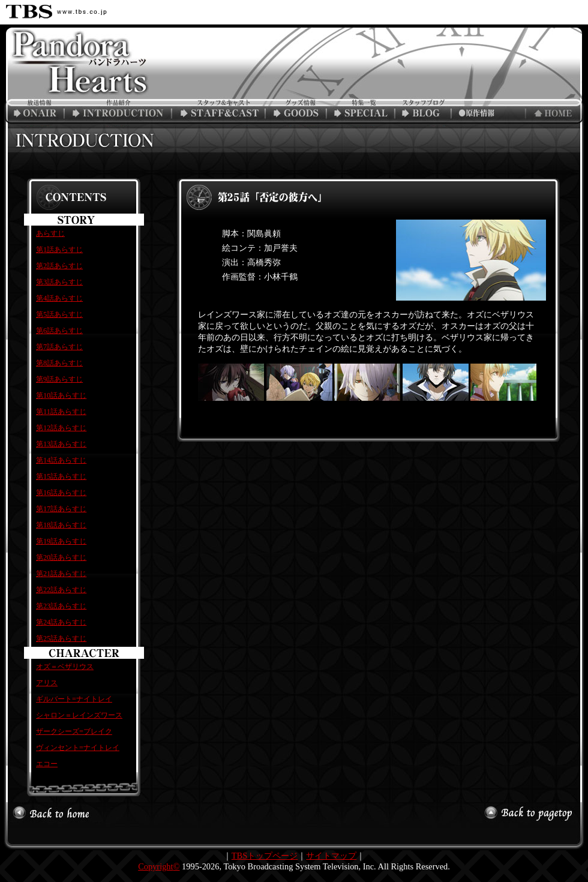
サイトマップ (331, 856)
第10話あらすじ (61, 395)
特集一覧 (364, 112)
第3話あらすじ (59, 282)
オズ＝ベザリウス (65, 667)
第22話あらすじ (61, 590)
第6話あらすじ (59, 331)
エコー (47, 764)
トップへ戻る (51, 813)
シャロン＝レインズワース (79, 715)
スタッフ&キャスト (220, 112)
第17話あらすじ (61, 509)
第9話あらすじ (59, 379)
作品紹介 (120, 112)
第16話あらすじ (61, 493)
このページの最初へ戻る (531, 813)
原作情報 (487, 112)
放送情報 (33, 112)
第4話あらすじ (59, 298)
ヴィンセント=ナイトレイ (78, 748)
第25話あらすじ (61, 638)
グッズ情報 (298, 112)
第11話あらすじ (61, 412)
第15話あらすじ (61, 476)
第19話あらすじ (61, 541)
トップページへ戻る (555, 112)
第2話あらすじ (59, 266)
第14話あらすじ (61, 460)
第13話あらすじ (61, 444)
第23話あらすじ (61, 606)
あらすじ (50, 233)
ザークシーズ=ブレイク (74, 731)
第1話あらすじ (59, 250)
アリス (47, 683)
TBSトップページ (265, 856)
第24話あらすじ (61, 622)
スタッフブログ (426, 112)
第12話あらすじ (61, 428)
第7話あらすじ (59, 347)
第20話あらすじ (61, 557)
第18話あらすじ (61, 525)
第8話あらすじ (59, 363)
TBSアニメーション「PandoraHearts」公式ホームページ (75, 72)
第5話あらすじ (59, 314)
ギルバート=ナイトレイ (74, 699)
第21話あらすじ (61, 574)
